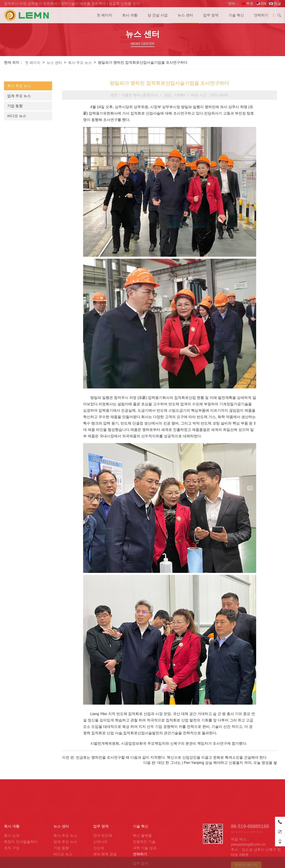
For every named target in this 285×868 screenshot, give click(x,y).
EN (261, 4)
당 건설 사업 (158, 15)
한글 (275, 4)
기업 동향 (15, 106)
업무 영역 (211, 15)
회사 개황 (130, 15)
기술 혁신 (236, 15)
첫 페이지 (104, 15)
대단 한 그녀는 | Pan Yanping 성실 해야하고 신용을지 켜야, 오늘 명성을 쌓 (217, 763)
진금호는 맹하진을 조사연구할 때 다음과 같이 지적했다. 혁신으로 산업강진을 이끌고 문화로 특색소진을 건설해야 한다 (171, 757)
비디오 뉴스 (17, 116)
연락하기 (261, 15)
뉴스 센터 (185, 15)
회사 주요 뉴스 (80, 63)
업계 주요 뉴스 (19, 96)
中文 (248, 4)
